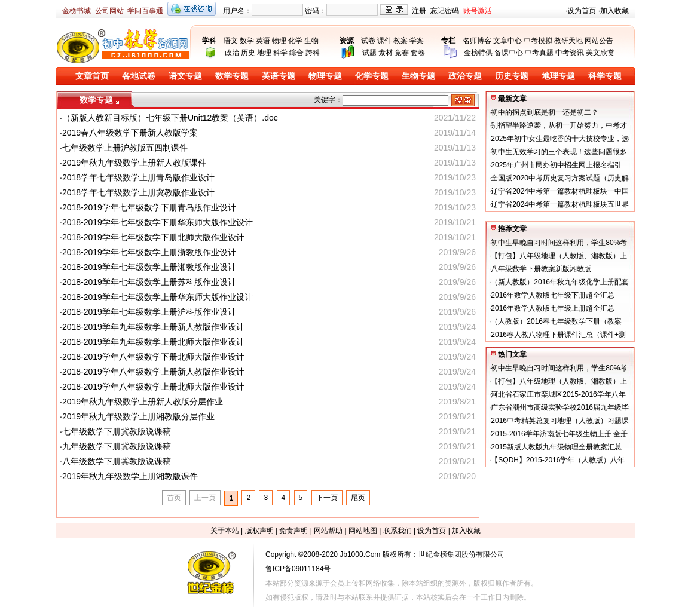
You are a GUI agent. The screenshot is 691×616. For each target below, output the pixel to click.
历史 (248, 53)
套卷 (418, 53)
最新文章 (512, 99)
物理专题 (325, 76)
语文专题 (185, 76)
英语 (263, 41)
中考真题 (539, 53)
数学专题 (232, 76)
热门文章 (512, 354)
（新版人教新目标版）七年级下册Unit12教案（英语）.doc (170, 118)
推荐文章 (512, 229)
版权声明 (259, 531)
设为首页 (582, 11)
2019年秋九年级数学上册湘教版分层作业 (138, 416)
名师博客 (477, 41)
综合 (296, 53)
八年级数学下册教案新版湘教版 (541, 269)
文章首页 (92, 76)
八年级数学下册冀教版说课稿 (117, 461)
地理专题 (558, 76)
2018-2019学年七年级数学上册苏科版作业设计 (149, 282)
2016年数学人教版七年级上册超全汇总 (553, 308)
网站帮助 (328, 531)
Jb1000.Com (360, 554)
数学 (247, 41)
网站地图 (363, 531)
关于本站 (225, 531)
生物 (311, 41)
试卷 (368, 41)
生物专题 (418, 76)
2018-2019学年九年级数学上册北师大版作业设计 (153, 342)
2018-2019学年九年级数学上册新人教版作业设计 (153, 327)
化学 (295, 41)
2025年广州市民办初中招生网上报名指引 (556, 165)
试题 (369, 53)
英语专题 (279, 76)
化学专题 (372, 76)
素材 (386, 53)
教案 (400, 41)
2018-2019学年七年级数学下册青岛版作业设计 (149, 207)
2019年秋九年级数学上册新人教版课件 (134, 163)
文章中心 (507, 41)
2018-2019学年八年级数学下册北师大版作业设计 (153, 357)
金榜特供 (478, 53)
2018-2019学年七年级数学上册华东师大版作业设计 (158, 297)
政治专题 (465, 76)
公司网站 (109, 11)
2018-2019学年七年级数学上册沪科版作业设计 (149, 312)
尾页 (358, 498)
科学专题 (605, 76)
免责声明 (293, 531)
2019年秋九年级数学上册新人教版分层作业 (143, 402)
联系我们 (398, 531)
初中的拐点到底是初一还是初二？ (545, 112)
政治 (232, 53)
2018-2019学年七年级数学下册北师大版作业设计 (153, 237)
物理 (279, 41)
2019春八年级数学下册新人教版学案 (130, 133)
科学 (280, 53)
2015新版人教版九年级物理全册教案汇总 (556, 447)
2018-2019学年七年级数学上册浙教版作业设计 (149, 252)
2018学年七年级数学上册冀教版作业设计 (138, 192)
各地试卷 (139, 76)
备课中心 (509, 53)
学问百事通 (145, 11)
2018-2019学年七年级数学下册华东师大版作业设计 (158, 222)
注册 (419, 11)
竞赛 (402, 53)
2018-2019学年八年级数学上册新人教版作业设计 (153, 372)
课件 (384, 41)
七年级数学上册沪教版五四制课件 (125, 148)
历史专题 (512, 76)
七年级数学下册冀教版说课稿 (117, 431)
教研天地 (568, 41)
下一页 (327, 498)
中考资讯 (570, 53)
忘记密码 (445, 11)
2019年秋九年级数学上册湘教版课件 (130, 476)
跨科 (313, 53)
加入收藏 (614, 11)
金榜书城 (77, 11)
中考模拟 (538, 41)
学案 (417, 41)
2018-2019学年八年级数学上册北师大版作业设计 (153, 387)
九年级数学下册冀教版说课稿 (117, 446)
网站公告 (599, 41)
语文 (231, 41)
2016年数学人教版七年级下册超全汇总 (553, 295)
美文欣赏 (600, 53)
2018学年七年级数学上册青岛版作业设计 (138, 177)
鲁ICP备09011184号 (298, 569)
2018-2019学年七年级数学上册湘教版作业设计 (149, 267)
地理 (264, 53)
